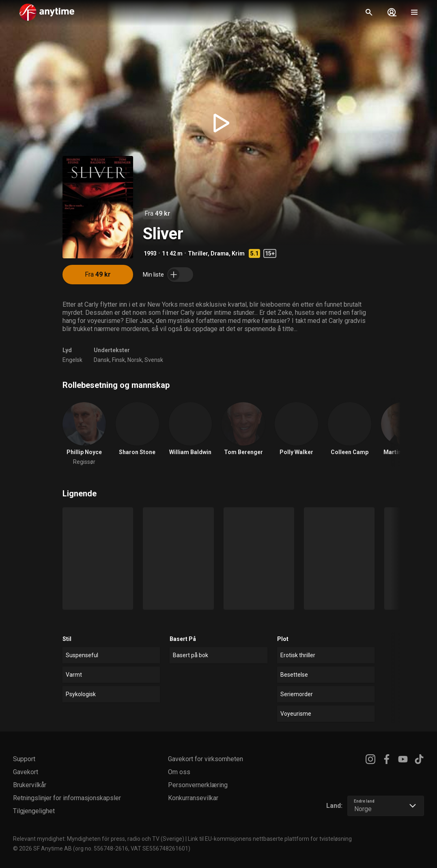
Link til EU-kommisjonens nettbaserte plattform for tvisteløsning (270, 839)
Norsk (135, 360)
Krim (238, 253)
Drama (220, 253)
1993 (150, 253)
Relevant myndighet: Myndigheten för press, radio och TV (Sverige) (99, 839)
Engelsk (72, 360)
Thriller (198, 253)
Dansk (102, 360)
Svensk (154, 360)
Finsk (118, 360)
